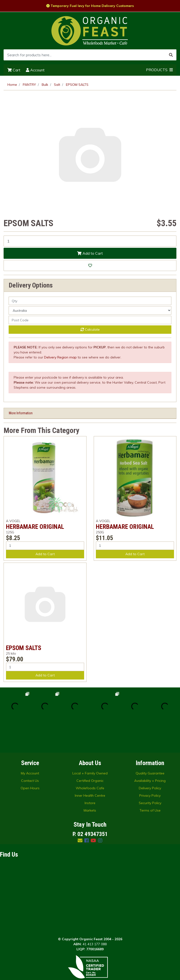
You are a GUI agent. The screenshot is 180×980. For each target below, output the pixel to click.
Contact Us (30, 751)
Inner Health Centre (90, 766)
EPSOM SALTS (24, 648)
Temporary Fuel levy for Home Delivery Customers (90, 6)
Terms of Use (150, 780)
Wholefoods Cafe (90, 758)
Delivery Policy (150, 758)
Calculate (90, 329)
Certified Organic (90, 751)
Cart (14, 70)
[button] (90, 265)
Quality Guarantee (150, 743)
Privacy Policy (150, 766)
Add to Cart (90, 253)
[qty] (90, 301)
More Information (21, 413)
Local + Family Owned (90, 743)
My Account (30, 743)
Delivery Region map (60, 357)
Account (35, 70)
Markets (90, 780)
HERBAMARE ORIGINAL (35, 527)
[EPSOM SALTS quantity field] (90, 241)
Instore (90, 773)
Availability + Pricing (150, 751)
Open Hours (30, 758)
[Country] (90, 310)
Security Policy (150, 773)
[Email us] (80, 810)
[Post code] (90, 320)
